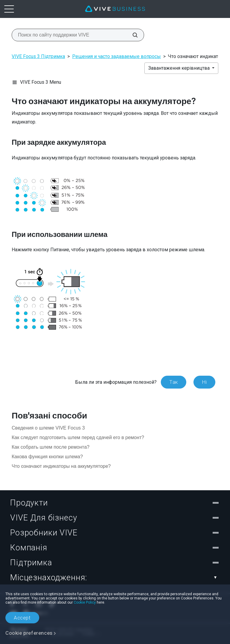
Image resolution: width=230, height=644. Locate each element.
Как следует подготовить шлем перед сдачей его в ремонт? (78, 437)
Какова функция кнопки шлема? (47, 457)
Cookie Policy (85, 602)
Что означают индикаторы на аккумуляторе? (61, 466)
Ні (204, 382)
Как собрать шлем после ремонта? (51, 447)
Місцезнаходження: (115, 578)
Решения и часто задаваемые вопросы (116, 56)
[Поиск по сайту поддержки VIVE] (132, 35)
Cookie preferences (29, 633)
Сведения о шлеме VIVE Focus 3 (48, 428)
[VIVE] (115, 9)
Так (174, 382)
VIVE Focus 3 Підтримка (38, 56)
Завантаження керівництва (180, 68)
